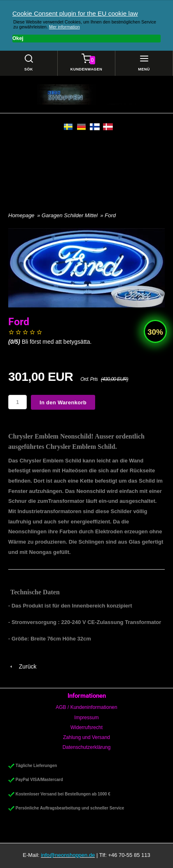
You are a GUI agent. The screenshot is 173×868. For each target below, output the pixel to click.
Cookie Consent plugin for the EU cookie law (75, 13)
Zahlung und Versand (86, 737)
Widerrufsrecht (86, 727)
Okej (18, 38)
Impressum (86, 718)
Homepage (21, 215)
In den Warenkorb (63, 402)
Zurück (22, 666)
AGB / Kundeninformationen (86, 707)
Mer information (64, 27)
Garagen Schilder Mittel (70, 215)
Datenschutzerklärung (87, 747)
